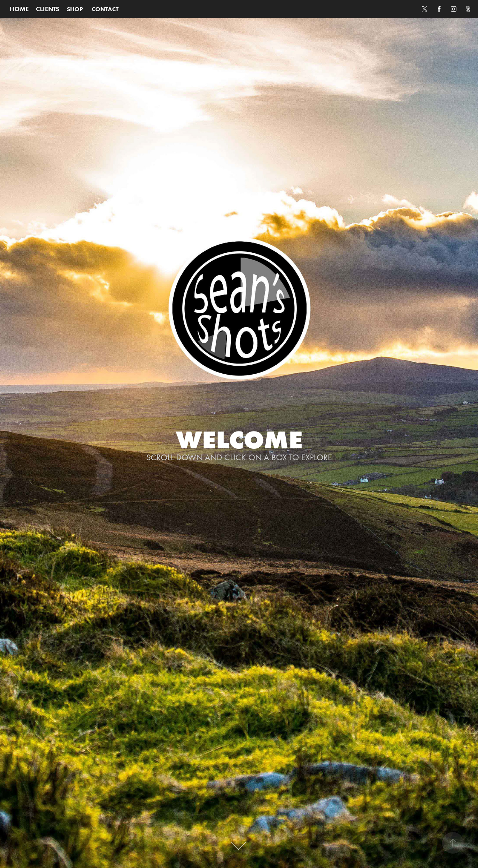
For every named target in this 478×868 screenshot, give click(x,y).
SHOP (75, 9)
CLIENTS (48, 9)
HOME (19, 9)
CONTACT (105, 9)
